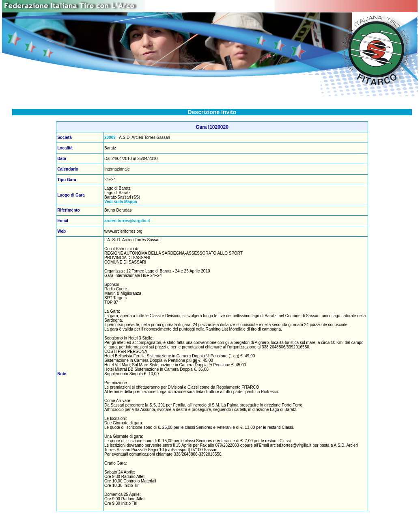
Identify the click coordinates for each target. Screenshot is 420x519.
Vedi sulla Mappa (121, 202)
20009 (110, 137)
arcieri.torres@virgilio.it (127, 221)
